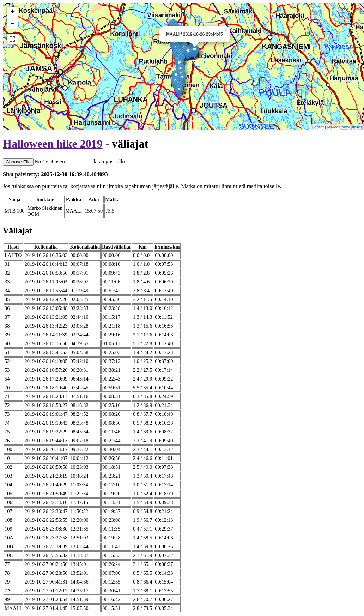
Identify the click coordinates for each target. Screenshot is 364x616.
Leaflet (318, 127)
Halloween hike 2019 (53, 144)
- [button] (12, 23)
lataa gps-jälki (64, 162)
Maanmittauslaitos (347, 127)
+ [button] (13, 12)
